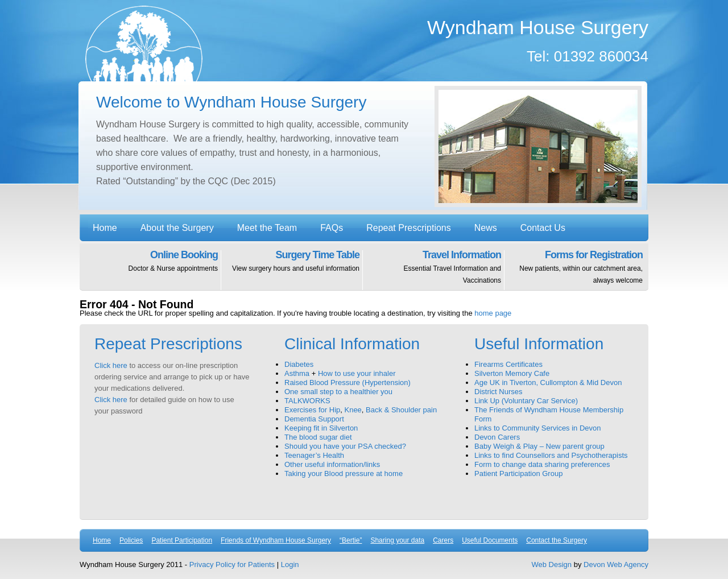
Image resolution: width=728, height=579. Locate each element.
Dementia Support (314, 419)
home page (493, 313)
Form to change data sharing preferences (542, 464)
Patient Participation (182, 540)
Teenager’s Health (314, 455)
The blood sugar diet (318, 437)
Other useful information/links (332, 464)
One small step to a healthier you (338, 392)
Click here (111, 365)
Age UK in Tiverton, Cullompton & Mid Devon (548, 382)
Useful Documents (490, 540)
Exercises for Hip (312, 410)
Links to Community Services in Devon (538, 428)
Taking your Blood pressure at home (344, 473)
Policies (131, 540)
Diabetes (299, 364)
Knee (353, 410)
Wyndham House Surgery (144, 44)
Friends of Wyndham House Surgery (276, 540)
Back (374, 410)
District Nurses (499, 392)
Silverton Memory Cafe (512, 373)
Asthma (297, 373)
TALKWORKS (307, 401)
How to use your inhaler (357, 373)
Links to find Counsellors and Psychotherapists (551, 455)
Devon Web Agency (616, 564)
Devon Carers (497, 437)
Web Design (552, 564)
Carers (443, 540)
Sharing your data (397, 540)
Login (290, 564)
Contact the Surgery (557, 540)
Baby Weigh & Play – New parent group (539, 446)
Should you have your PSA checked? (345, 446)
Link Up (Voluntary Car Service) (526, 401)
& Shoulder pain (411, 410)
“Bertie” (351, 540)
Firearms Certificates (508, 364)
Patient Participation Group (518, 473)
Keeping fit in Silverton (321, 428)
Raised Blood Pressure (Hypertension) (348, 382)
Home (102, 540)
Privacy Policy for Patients (232, 564)
